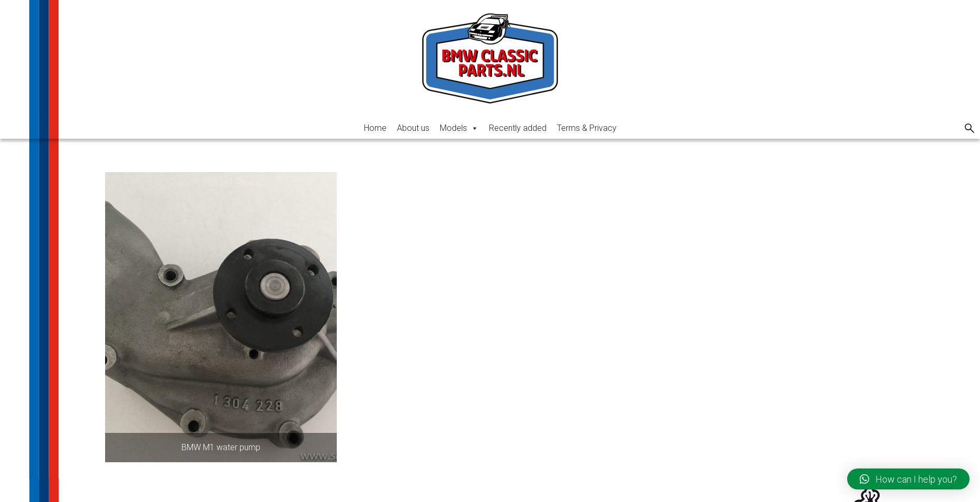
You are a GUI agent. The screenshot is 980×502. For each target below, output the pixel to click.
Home (375, 128)
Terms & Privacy (587, 128)
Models (459, 128)
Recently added (518, 128)
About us (413, 128)
